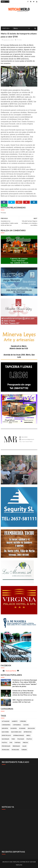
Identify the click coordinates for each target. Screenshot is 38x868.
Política (4, 743)
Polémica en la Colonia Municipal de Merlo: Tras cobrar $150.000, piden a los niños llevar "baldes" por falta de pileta (25, 683)
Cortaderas (17, 725)
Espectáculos (6, 736)
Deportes (5, 728)
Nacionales (5, 739)
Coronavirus (6, 725)
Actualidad (6, 721)
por (11, 743)
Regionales (16, 746)
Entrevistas (28, 732)
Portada (6, 28)
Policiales (21, 739)
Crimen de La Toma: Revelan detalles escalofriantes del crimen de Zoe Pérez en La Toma (24, 693)
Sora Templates (14, 862)
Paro (13, 739)
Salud (24, 746)
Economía (22, 728)
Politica (29, 739)
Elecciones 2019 (16, 732)
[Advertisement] (19, 785)
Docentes (14, 728)
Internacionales (19, 736)
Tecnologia (5, 750)
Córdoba (23, 721)
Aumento (15, 721)
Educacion (31, 728)
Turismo (24, 750)
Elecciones (5, 732)
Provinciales (6, 746)
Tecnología (15, 750)
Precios (25, 743)
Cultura (26, 725)
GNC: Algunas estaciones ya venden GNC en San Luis (23, 701)
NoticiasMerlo (11, 671)
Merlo (28, 736)
